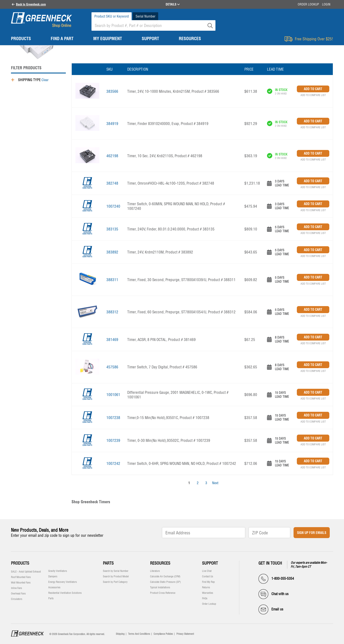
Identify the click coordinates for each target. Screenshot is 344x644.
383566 (112, 91)
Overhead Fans (18, 594)
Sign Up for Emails (312, 533)
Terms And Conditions (139, 634)
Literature (155, 571)
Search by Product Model (116, 576)
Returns (206, 587)
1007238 (113, 418)
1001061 (113, 395)
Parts (51, 598)
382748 (112, 183)
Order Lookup (308, 4)
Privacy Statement (185, 634)
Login (326, 4)
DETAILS (173, 4)
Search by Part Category (115, 582)
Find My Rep (208, 582)
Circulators (17, 599)
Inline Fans (16, 588)
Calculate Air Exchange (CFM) (165, 576)
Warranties (208, 593)
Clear (45, 80)
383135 (112, 229)
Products (20, 563)
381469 (112, 340)
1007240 (113, 206)
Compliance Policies (163, 634)
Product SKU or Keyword (112, 16)
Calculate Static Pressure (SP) (165, 582)
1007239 (113, 440)
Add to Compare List (313, 95)
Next (215, 483)
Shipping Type (29, 80)
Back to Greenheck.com (31, 4)
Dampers (53, 576)
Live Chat (207, 571)
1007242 (113, 463)
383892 (112, 252)
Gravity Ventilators (58, 571)
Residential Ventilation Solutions (65, 593)
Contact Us (208, 576)
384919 (112, 124)
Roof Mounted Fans (21, 577)
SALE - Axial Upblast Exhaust (26, 572)
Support (210, 563)
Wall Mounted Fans (21, 583)
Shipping (120, 634)
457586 (112, 367)
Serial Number (145, 16)
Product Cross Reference (163, 593)
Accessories (54, 587)
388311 (112, 280)
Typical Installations (160, 587)
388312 (112, 312)
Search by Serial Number (116, 571)
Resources (160, 563)
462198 (112, 156)
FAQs (205, 598)
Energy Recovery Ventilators (63, 582)
